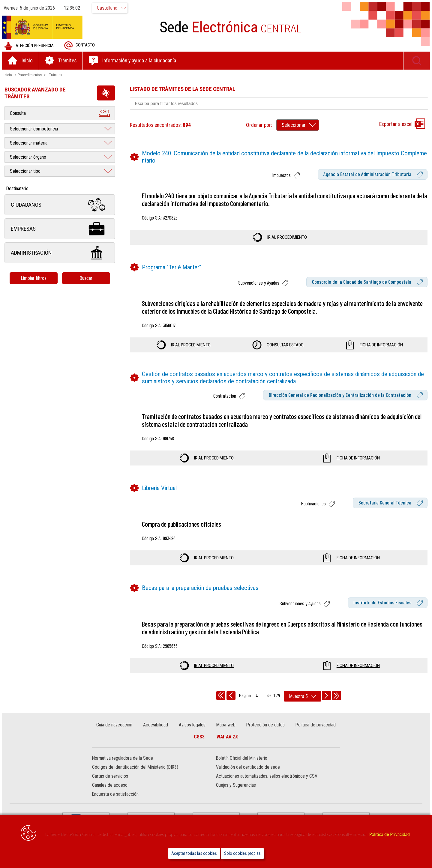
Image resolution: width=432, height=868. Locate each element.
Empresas (61, 229)
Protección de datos (265, 725)
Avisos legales (192, 725)
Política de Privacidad (390, 834)
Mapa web (226, 725)
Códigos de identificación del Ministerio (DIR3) (136, 768)
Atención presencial (31, 46)
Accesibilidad (156, 725)
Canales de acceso (110, 786)
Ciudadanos (61, 205)
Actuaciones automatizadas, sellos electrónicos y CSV (267, 777)
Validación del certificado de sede (248, 768)
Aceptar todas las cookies (194, 853)
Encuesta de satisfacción (116, 795)
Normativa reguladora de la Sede (123, 759)
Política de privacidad (315, 725)
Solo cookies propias (242, 853)
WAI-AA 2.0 (228, 737)
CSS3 (199, 737)
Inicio (9, 75)
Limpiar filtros (34, 278)
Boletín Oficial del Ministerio (242, 759)
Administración (61, 253)
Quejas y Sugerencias (236, 786)
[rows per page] (303, 697)
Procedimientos (31, 75)
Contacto (80, 46)
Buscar (87, 278)
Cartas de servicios (111, 777)
